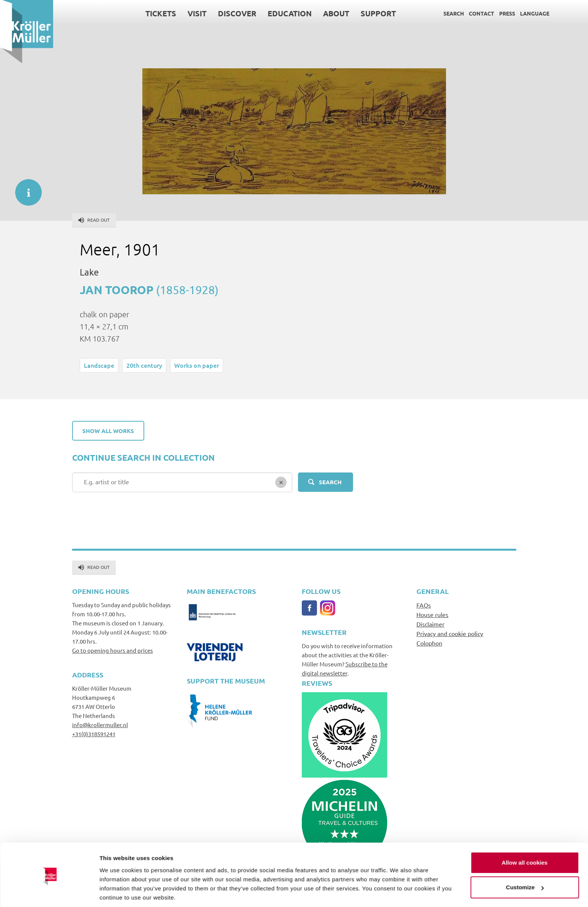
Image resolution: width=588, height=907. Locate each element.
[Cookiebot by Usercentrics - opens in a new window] (49, 892)
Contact (482, 13)
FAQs (424, 605)
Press (507, 13)
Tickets (161, 13)
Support (378, 13)
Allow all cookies (525, 836)
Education (290, 13)
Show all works (108, 431)
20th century (144, 365)
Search (454, 13)
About (336, 13)
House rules (432, 614)
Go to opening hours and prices (113, 650)
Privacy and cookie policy (450, 633)
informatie (25, 189)
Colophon (429, 643)
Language (535, 13)
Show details (117, 892)
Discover (237, 13)
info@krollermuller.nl (100, 725)
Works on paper (197, 365)
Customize (525, 861)
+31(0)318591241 (94, 734)
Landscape (99, 365)
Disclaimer (430, 624)
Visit (197, 13)
